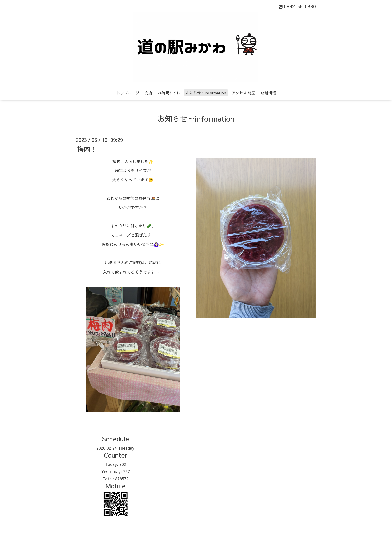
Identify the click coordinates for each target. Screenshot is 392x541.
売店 (148, 93)
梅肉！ (87, 149)
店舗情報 (268, 93)
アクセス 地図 (244, 93)
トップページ (128, 93)
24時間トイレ (169, 93)
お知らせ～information (206, 93)
